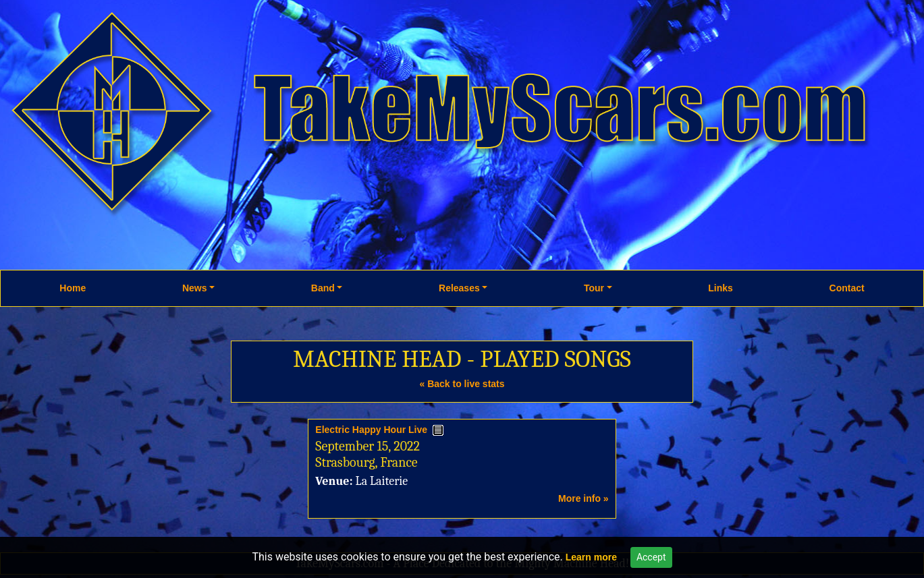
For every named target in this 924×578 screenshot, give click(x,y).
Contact (847, 288)
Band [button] (323, 288)
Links (721, 288)
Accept (651, 557)
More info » (583, 498)
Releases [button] (459, 288)
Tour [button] (594, 288)
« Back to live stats (462, 384)
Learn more (591, 557)
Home (73, 288)
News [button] (195, 288)
